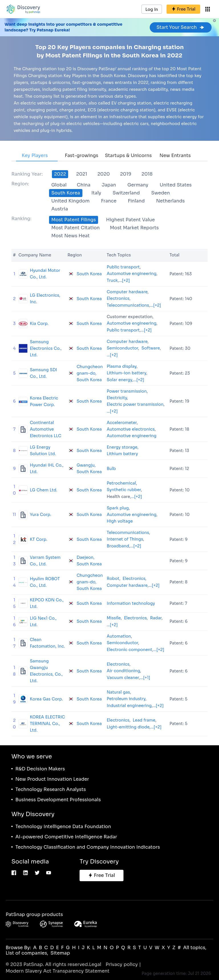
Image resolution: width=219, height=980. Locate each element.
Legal (95, 964)
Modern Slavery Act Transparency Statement (58, 971)
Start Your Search (181, 27)
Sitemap (60, 953)
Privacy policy (122, 964)
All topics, (195, 948)
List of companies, (27, 953)
